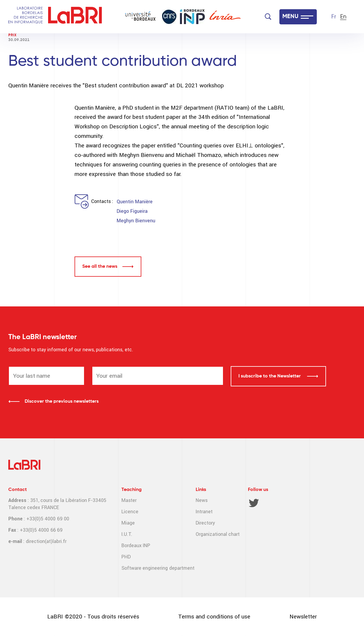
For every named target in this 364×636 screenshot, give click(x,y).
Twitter (254, 503)
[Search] (268, 17)
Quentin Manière (134, 202)
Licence (130, 512)
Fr (334, 17)
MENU (290, 17)
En (343, 17)
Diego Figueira (132, 211)
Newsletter (303, 617)
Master (129, 500)
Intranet (204, 512)
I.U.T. (127, 534)
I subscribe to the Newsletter (270, 376)
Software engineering (145, 568)
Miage (128, 523)
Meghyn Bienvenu (136, 221)
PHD (126, 557)
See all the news (100, 267)
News (202, 500)
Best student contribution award (123, 62)
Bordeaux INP (136, 546)
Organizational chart (218, 534)
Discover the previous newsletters (62, 402)
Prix (12, 35)
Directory (205, 523)
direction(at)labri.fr (46, 541)
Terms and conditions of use (214, 617)
